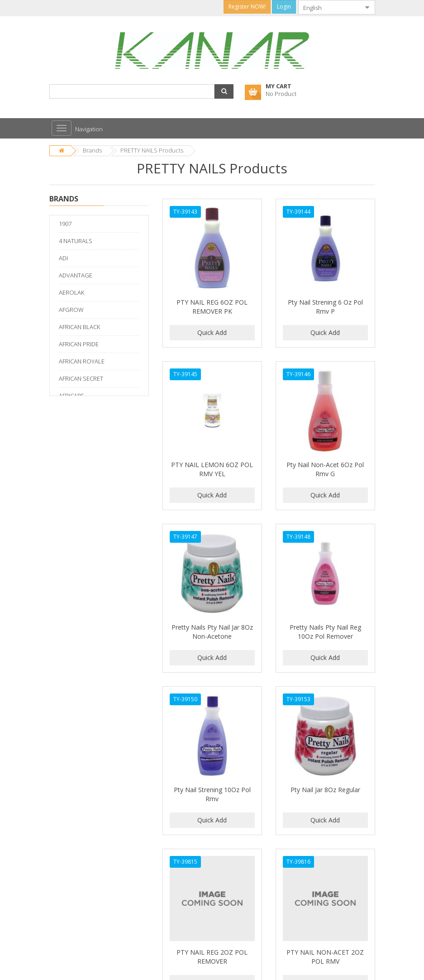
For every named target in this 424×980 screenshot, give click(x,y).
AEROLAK (71, 292)
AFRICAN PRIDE (79, 344)
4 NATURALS (76, 241)
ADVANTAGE (76, 275)
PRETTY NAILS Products (152, 150)
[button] (224, 91)
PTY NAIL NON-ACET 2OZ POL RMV (325, 957)
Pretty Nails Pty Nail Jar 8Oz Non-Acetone (212, 632)
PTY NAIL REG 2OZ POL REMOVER (212, 957)
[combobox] (329, 7)
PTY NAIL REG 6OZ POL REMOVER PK (212, 307)
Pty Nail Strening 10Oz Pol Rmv (212, 794)
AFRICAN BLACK (79, 327)
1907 (65, 224)
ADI (63, 258)
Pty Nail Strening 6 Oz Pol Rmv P (325, 307)
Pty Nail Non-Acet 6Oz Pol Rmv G (325, 469)
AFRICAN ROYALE (82, 361)
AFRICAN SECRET (81, 378)
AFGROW (71, 310)
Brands (92, 150)
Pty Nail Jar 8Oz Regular (325, 790)
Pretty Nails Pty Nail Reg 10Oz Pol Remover (325, 632)
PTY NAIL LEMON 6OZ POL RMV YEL (212, 469)
